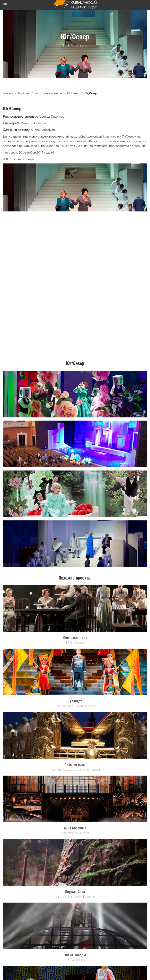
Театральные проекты (48, 93)
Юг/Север (73, 93)
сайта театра (25, 159)
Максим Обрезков (33, 123)
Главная (8, 93)
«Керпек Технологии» (103, 141)
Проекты (24, 93)
